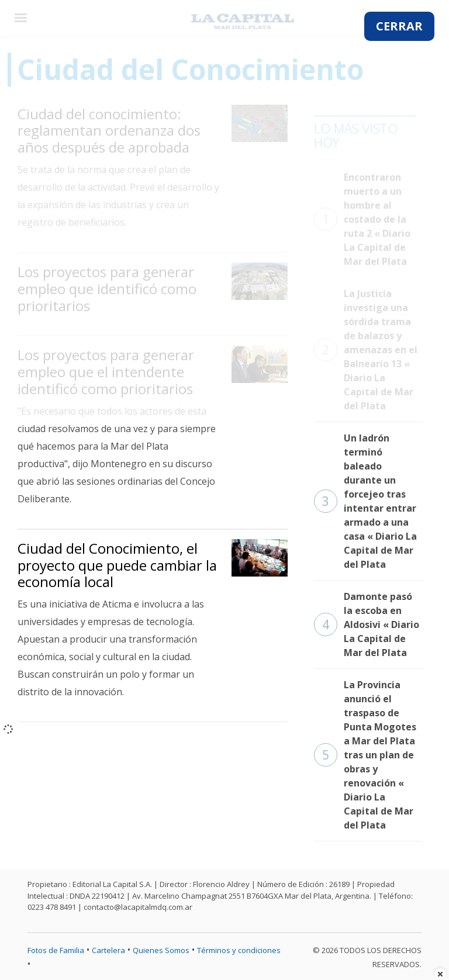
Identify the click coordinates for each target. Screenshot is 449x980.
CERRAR (399, 26)
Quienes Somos (161, 950)
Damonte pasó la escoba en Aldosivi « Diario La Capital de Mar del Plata (367, 624)
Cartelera (108, 950)
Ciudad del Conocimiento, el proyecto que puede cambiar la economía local (117, 565)
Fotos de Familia (56, 950)
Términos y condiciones (239, 950)
